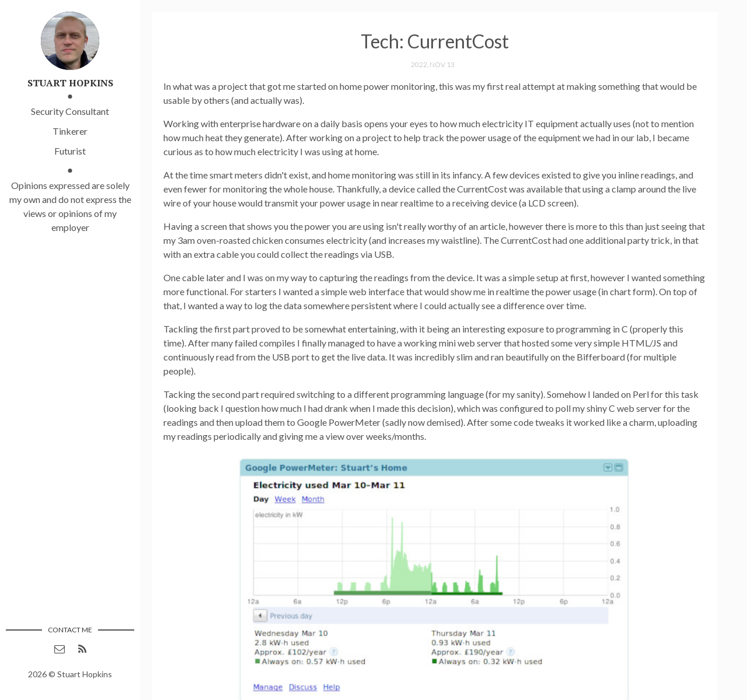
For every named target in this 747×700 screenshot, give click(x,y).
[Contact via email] (60, 649)
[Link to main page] (70, 39)
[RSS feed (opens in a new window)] (82, 649)
